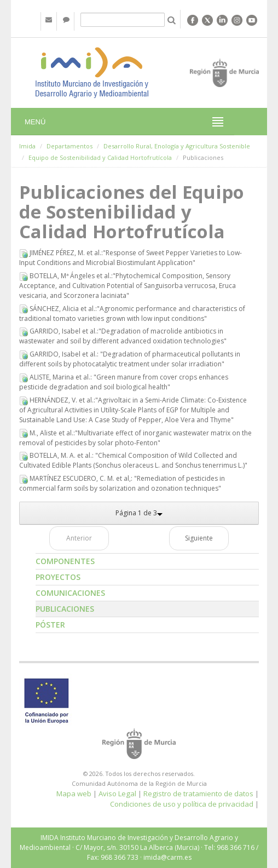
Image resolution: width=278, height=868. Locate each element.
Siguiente (199, 538)
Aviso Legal (117, 794)
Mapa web (74, 794)
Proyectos (58, 577)
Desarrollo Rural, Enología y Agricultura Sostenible (177, 146)
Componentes (65, 561)
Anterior (79, 538)
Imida (27, 146)
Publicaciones (65, 609)
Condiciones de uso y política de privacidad (182, 804)
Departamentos (69, 146)
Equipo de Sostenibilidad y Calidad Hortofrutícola (100, 157)
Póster (50, 625)
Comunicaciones (70, 593)
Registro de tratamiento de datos (198, 794)
